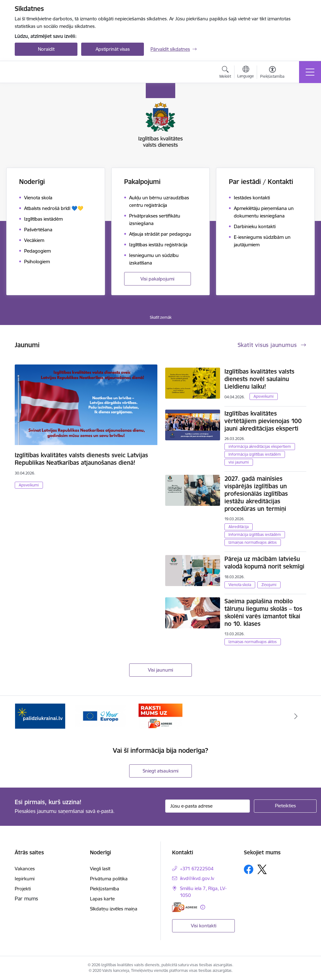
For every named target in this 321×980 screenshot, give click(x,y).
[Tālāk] (296, 716)
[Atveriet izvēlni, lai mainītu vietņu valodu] (246, 73)
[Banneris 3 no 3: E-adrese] (161, 716)
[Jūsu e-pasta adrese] (208, 806)
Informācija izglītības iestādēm (255, 454)
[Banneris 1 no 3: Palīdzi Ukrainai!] (40, 716)
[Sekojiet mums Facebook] (249, 869)
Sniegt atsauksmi (160, 771)
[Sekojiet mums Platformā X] (262, 869)
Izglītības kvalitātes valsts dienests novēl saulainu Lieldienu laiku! (259, 379)
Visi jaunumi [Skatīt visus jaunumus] (160, 670)
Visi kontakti (204, 926)
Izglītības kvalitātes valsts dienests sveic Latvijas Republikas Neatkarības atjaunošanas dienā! (81, 459)
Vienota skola (240, 585)
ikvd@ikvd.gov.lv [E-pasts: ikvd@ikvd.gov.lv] (197, 878)
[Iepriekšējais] (25, 716)
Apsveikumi (29, 485)
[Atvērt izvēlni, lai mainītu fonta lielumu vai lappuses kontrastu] (272, 73)
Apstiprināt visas (113, 49)
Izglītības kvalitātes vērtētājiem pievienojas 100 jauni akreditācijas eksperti (263, 421)
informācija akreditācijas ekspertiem (260, 446)
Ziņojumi (269, 585)
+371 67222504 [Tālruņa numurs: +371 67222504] (197, 869)
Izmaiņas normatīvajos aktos (253, 542)
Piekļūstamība (105, 889)
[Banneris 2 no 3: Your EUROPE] (100, 716)
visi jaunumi (239, 462)
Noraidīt (46, 49)
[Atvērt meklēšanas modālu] (225, 73)
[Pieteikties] (285, 806)
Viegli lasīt (100, 869)
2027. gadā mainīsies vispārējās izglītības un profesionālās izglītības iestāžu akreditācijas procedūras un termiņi (256, 494)
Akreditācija (239, 527)
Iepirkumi (25, 879)
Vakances (25, 869)
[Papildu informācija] (203, 907)
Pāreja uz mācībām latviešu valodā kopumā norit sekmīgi (264, 563)
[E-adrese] (185, 907)
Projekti (23, 889)
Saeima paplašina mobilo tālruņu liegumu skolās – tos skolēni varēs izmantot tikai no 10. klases (263, 612)
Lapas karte (102, 899)
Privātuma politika (109, 879)
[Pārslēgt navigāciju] (310, 72)
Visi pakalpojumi (157, 279)
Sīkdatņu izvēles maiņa (114, 909)
